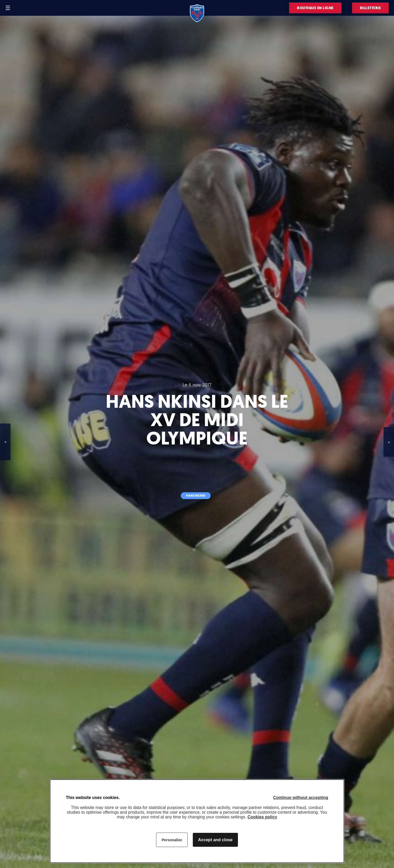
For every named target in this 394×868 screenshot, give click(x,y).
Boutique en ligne (315, 8)
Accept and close (215, 840)
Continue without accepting (301, 798)
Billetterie (371, 8)
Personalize (172, 840)
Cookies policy (262, 817)
